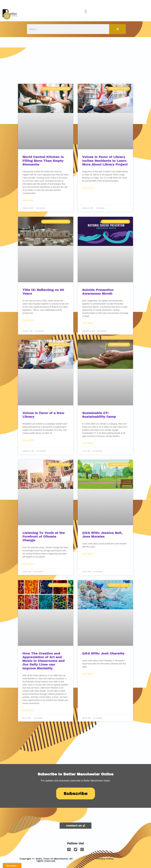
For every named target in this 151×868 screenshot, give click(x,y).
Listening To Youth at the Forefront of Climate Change (44, 537)
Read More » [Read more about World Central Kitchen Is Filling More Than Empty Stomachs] (29, 200)
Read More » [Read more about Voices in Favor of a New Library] (29, 440)
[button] (86, 11)
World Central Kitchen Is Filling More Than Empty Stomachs (43, 161)
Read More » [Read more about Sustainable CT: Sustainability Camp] (88, 443)
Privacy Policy (105, 859)
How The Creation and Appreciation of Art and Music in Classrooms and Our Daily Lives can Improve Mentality (44, 661)
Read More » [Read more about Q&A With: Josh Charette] (88, 674)
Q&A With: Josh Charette (103, 653)
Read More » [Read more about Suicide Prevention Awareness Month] (88, 323)
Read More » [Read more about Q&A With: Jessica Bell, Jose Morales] (88, 554)
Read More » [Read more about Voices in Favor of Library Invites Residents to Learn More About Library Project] (88, 188)
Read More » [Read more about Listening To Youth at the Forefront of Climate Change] (29, 564)
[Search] (117, 29)
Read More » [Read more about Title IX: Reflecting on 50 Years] (29, 320)
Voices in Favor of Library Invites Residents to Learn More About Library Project (105, 161)
